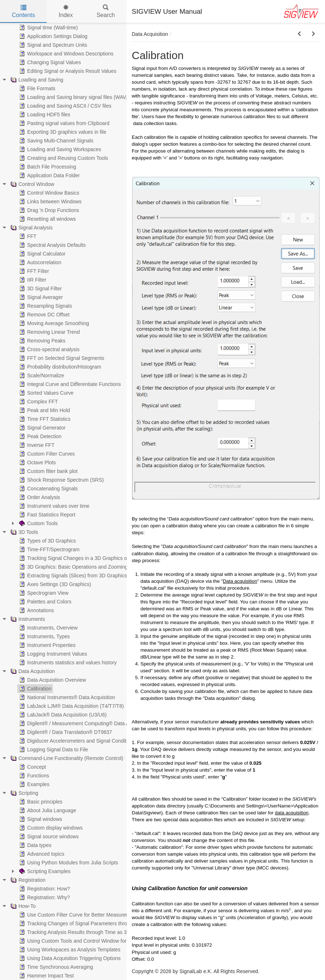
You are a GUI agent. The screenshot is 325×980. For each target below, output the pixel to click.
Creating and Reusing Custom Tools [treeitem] (63, 158)
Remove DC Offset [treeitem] (44, 315)
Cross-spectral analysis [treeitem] (49, 349)
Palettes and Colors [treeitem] (45, 602)
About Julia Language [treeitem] (47, 810)
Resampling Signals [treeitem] (45, 306)
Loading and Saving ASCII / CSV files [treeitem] (65, 106)
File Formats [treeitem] (37, 88)
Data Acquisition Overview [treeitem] (52, 680)
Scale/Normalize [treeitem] (41, 375)
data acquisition (292, 813)
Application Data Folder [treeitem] (49, 175)
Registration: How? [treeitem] (44, 889)
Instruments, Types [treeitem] (44, 636)
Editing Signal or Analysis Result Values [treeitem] (67, 71)
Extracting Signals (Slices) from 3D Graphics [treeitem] (72, 576)
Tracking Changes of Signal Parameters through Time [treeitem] (83, 923)
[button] (300, 34)
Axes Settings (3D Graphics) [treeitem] (54, 584)
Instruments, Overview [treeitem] (48, 628)
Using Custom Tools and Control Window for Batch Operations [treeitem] (92, 941)
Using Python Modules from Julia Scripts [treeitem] (68, 863)
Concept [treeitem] (32, 767)
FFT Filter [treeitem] (33, 271)
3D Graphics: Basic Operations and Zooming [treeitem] (73, 567)
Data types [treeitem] (35, 845)
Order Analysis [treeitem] (39, 497)
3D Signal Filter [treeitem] (40, 288)
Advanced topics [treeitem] (41, 854)
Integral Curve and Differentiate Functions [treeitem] (69, 384)
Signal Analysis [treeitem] (31, 228)
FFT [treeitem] (27, 236)
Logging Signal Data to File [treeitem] (53, 749)
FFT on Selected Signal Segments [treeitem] (61, 358)
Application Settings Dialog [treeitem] (53, 36)
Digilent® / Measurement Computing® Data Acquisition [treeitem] (84, 723)
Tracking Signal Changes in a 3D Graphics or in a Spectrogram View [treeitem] (99, 558)
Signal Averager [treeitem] (40, 297)
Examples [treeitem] (33, 784)
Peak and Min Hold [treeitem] (44, 410)
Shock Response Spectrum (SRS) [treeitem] (61, 480)
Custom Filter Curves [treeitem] (46, 454)
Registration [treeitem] (27, 880)
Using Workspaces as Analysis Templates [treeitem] (69, 950)
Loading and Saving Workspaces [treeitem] (59, 149)
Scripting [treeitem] (24, 793)
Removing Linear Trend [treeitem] (49, 332)
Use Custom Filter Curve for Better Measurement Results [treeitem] (87, 915)
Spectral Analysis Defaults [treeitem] (52, 245)
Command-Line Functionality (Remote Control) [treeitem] (66, 758)
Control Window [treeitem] (32, 184)
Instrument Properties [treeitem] (47, 645)
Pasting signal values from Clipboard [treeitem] (64, 123)
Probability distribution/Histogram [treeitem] (60, 367)
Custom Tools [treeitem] (38, 523)
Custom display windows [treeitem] (50, 828)
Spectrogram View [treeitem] (43, 593)
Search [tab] (106, 11)
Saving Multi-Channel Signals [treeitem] (56, 141)
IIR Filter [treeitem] (32, 280)
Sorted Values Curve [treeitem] (46, 393)
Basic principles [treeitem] (40, 802)
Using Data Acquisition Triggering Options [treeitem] (69, 958)
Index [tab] (66, 11)
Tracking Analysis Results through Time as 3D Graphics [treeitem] (85, 932)
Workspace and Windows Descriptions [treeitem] (66, 54)
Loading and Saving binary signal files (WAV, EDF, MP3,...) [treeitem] (88, 97)
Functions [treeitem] (33, 776)
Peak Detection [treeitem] (40, 436)
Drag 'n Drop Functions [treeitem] (48, 210)
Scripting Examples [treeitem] (44, 871)
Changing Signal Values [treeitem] (49, 62)
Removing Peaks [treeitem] (42, 341)
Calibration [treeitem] (35, 689)
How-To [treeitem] (22, 906)
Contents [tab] (24, 11)
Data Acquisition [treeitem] (32, 671)
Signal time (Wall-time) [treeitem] (48, 28)
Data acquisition (240, 581)
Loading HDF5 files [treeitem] (44, 115)
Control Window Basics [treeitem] (48, 193)
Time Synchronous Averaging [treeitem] (55, 967)
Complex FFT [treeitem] (38, 402)
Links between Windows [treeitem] (50, 202)
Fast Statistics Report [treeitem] (47, 515)
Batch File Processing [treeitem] (47, 167)
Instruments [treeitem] (27, 619)
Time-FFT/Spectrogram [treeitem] (49, 549)
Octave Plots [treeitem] (37, 462)
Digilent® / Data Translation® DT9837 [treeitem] (65, 732)
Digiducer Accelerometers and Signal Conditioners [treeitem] (79, 741)
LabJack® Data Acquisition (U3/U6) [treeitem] (62, 715)
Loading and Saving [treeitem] (36, 80)
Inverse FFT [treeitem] (36, 445)
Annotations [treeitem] (36, 610)
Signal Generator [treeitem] (42, 428)
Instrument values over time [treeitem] (54, 506)
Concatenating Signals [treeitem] (48, 489)
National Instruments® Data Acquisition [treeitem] (66, 697)
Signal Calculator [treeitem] (42, 254)
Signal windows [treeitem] (40, 819)
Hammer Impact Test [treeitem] (46, 976)
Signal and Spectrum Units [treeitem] (52, 45)
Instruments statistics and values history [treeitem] (67, 663)
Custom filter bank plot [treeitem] (48, 471)
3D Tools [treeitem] (24, 532)
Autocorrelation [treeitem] (39, 262)
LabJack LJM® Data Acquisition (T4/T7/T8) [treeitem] (71, 706)
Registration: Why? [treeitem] (44, 897)
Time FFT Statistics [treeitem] (44, 419)
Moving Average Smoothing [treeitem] (53, 323)
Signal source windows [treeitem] (48, 836)
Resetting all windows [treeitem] (47, 219)
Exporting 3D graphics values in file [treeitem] (62, 132)
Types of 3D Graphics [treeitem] (47, 541)
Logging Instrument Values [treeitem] (52, 654)
